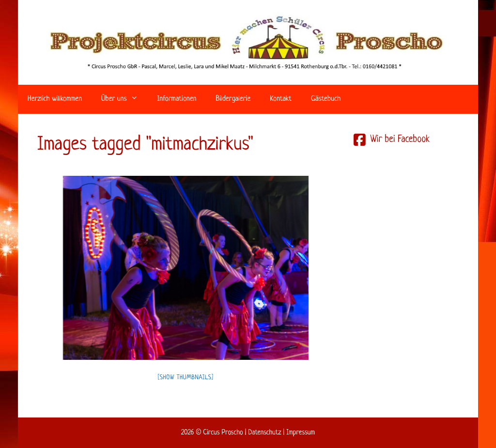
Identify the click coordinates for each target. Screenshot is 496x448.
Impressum (301, 433)
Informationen (177, 99)
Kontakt (281, 99)
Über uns (124, 99)
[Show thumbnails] (186, 378)
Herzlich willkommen (55, 99)
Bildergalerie (233, 99)
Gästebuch (326, 99)
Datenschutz (264, 433)
